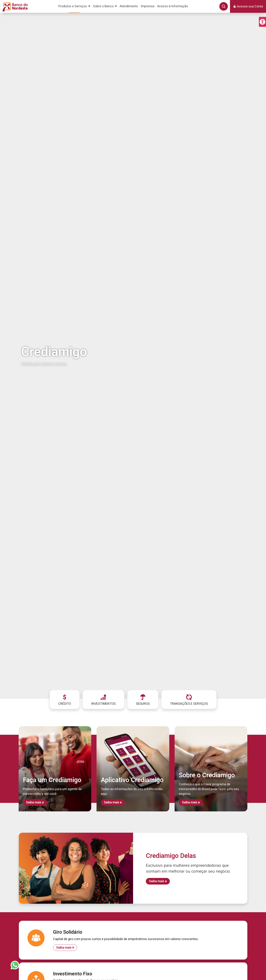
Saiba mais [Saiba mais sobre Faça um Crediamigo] (34, 802)
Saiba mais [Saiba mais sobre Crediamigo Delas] (157, 881)
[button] (262, 22)
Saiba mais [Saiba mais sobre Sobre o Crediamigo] (190, 802)
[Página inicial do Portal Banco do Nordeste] (14, 6)
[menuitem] (75, 6)
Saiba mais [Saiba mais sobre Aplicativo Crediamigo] (112, 802)
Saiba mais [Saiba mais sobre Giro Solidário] (64, 948)
